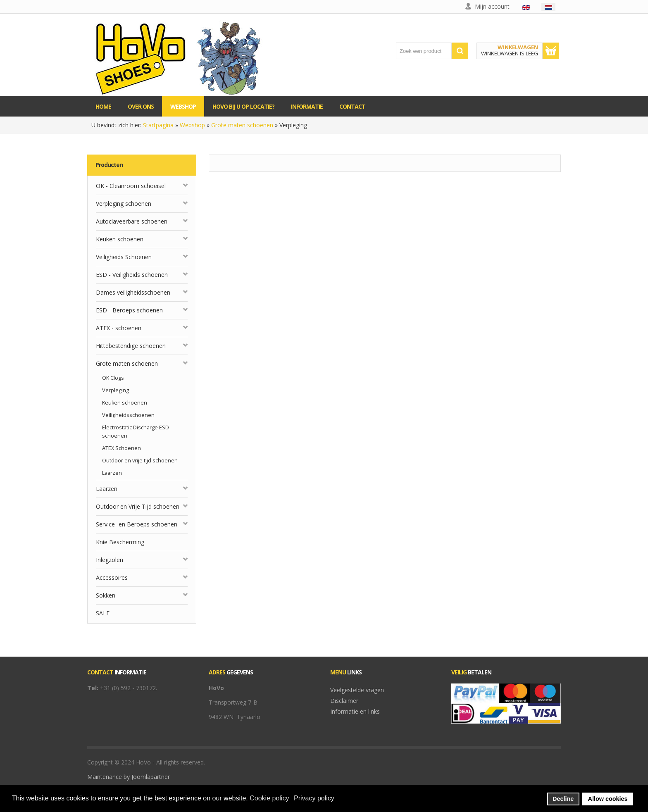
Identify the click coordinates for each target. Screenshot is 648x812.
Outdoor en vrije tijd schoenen (140, 461)
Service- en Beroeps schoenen (137, 524)
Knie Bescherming (120, 542)
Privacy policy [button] (314, 798)
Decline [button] (563, 799)
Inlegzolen (110, 560)
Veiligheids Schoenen (124, 257)
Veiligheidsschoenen (128, 415)
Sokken (106, 595)
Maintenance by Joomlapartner (129, 777)
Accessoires (112, 577)
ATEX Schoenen (121, 448)
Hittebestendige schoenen (131, 346)
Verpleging (116, 390)
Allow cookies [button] (608, 799)
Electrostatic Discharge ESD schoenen (136, 432)
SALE (103, 613)
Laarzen (112, 473)
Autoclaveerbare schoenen (132, 221)
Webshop (192, 125)
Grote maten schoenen (242, 125)
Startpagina (158, 125)
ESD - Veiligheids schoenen (132, 275)
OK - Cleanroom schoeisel (131, 186)
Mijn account (492, 6)
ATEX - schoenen (119, 328)
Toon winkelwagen (551, 51)
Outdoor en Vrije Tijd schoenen (138, 506)
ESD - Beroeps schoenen (129, 310)
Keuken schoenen (120, 239)
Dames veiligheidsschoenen (133, 292)
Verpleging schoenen (124, 204)
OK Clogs (113, 378)
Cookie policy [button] (269, 798)
